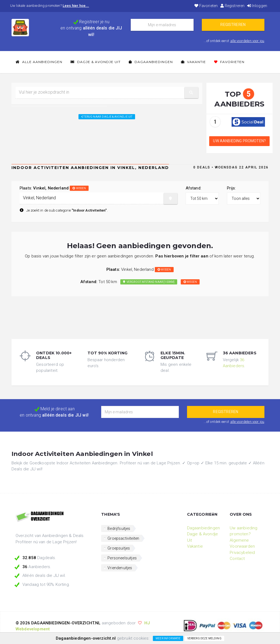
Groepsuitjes (119, 548)
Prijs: (231, 188)
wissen (79, 188)
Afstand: (193, 188)
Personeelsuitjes (122, 558)
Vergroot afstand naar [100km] (149, 282)
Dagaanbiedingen (151, 62)
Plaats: (54, 188)
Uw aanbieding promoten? (239, 141)
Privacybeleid (242, 553)
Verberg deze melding (204, 638)
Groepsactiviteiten (123, 538)
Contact (237, 559)
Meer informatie (168, 638)
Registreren (232, 6)
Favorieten (206, 6)
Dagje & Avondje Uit (96, 62)
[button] (191, 93)
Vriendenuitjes (120, 568)
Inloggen (257, 6)
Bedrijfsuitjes (119, 529)
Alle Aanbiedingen (39, 62)
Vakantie (193, 62)
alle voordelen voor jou (247, 41)
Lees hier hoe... (76, 6)
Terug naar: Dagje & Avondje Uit (107, 117)
